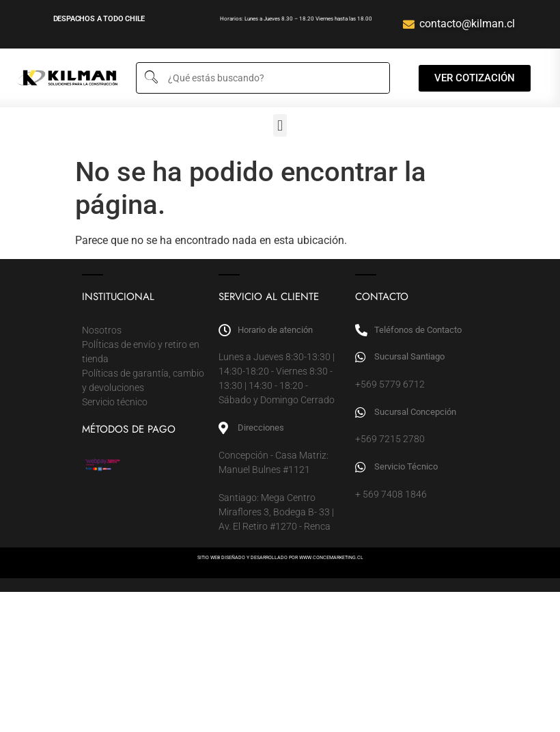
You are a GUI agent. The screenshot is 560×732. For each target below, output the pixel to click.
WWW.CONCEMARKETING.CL (331, 558)
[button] (280, 125)
